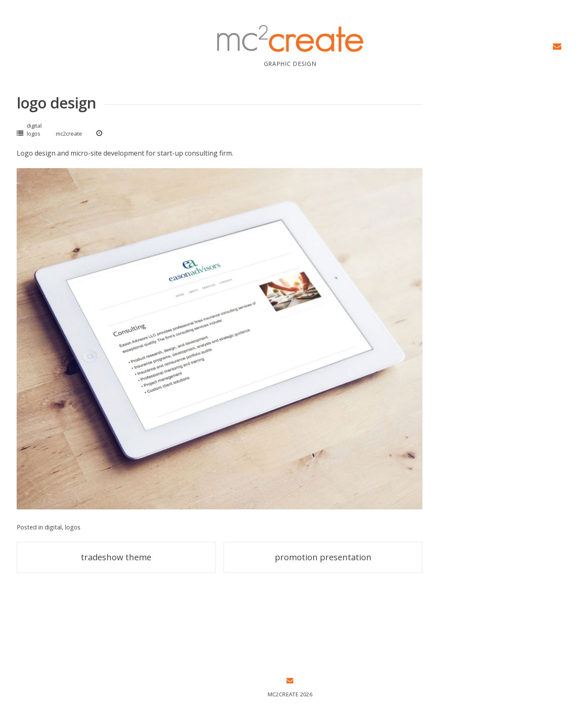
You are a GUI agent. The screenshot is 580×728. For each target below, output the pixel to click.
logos (34, 134)
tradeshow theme (116, 557)
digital (34, 126)
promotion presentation (323, 557)
